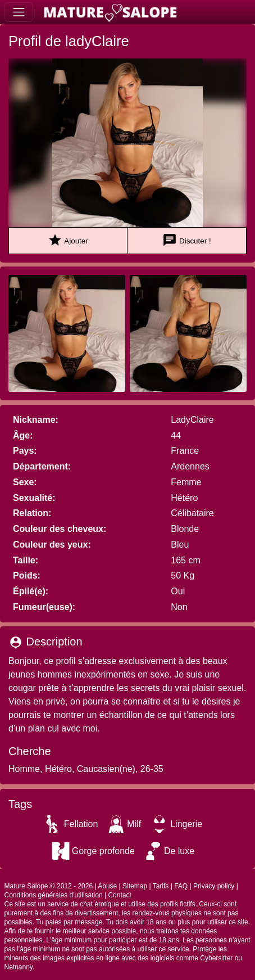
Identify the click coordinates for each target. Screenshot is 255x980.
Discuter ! (186, 240)
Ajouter (68, 240)
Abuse (107, 886)
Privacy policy (214, 886)
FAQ (181, 886)
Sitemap (135, 886)
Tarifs (161, 886)
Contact (119, 895)
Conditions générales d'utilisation (54, 895)
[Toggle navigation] (19, 12)
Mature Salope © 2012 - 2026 (49, 886)
